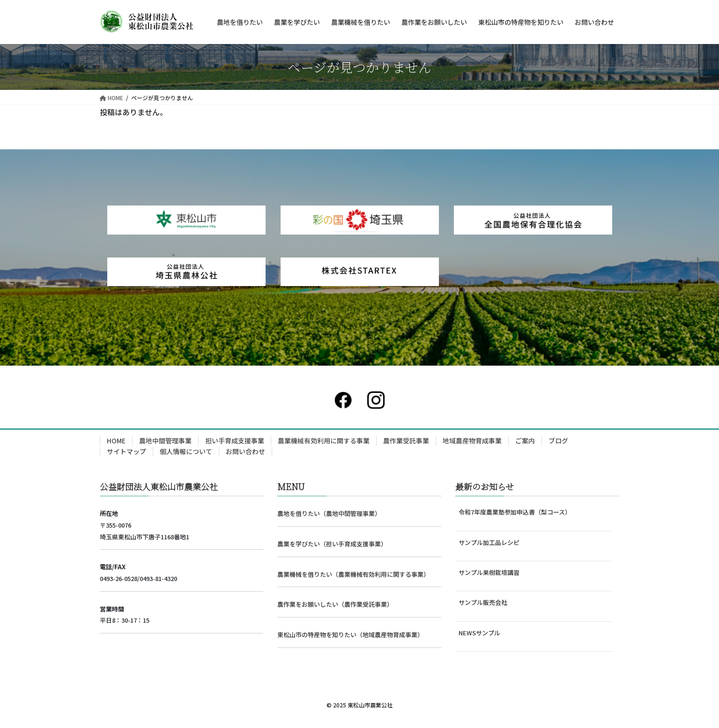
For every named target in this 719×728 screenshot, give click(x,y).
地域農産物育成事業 (472, 441)
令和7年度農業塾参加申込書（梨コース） (515, 512)
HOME (116, 441)
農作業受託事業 (406, 441)
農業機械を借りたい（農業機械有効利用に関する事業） (353, 574)
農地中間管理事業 (165, 441)
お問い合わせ (245, 451)
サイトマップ (126, 451)
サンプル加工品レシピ (489, 542)
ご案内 (525, 441)
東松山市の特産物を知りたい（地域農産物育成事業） (350, 635)
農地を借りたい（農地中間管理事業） (329, 513)
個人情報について (186, 451)
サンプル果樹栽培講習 (489, 572)
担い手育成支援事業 (235, 441)
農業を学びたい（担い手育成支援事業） (332, 544)
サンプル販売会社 (483, 602)
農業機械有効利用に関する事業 (324, 441)
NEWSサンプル (479, 633)
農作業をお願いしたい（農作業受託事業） (335, 604)
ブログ (558, 441)
